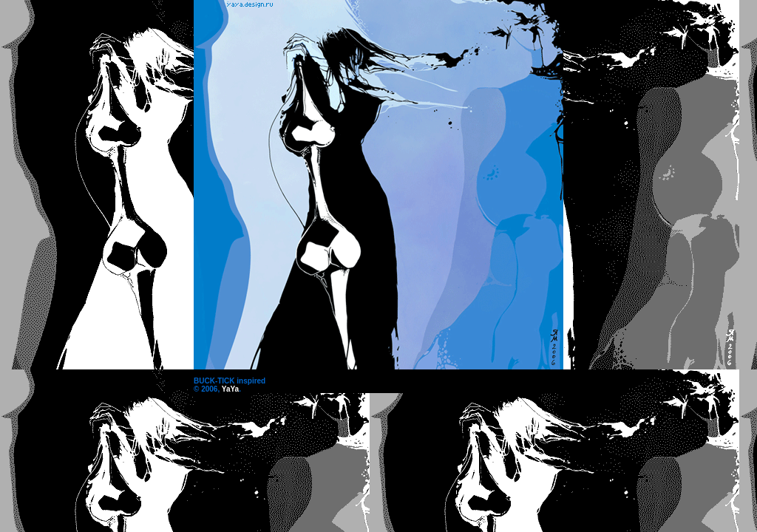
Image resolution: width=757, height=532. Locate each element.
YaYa (230, 389)
